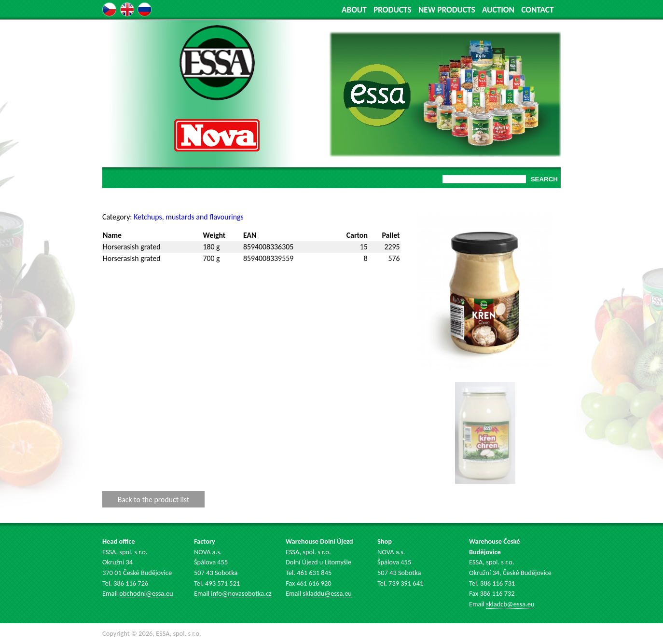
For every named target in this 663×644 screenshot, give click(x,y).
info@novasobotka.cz (241, 593)
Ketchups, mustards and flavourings (188, 217)
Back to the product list (154, 499)
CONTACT (537, 10)
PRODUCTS (392, 10)
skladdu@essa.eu (327, 593)
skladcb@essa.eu (510, 604)
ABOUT (354, 10)
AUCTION (498, 10)
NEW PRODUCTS (447, 10)
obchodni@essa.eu (146, 593)
